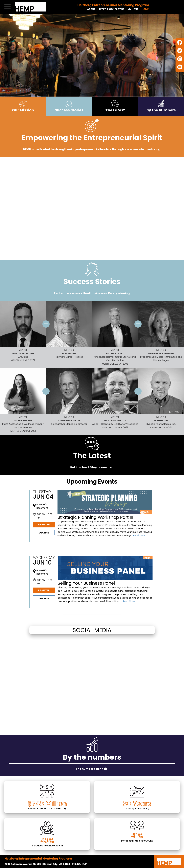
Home (145, 9)
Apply (102, 9)
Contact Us (117, 9)
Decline (44, 533)
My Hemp (133, 9)
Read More (139, 535)
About (91, 9)
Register (44, 524)
